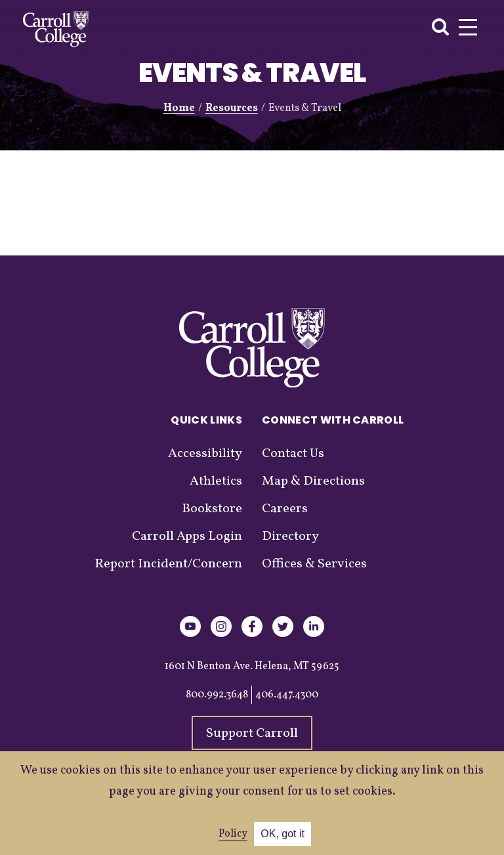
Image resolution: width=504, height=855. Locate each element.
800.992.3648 (217, 695)
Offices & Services (314, 564)
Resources (232, 108)
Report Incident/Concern (168, 564)
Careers (285, 509)
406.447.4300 (287, 695)
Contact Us (293, 454)
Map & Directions (313, 481)
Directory (290, 537)
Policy (233, 834)
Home (179, 108)
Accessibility (205, 454)
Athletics (216, 481)
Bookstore (212, 509)
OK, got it (283, 834)
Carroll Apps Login (187, 537)
